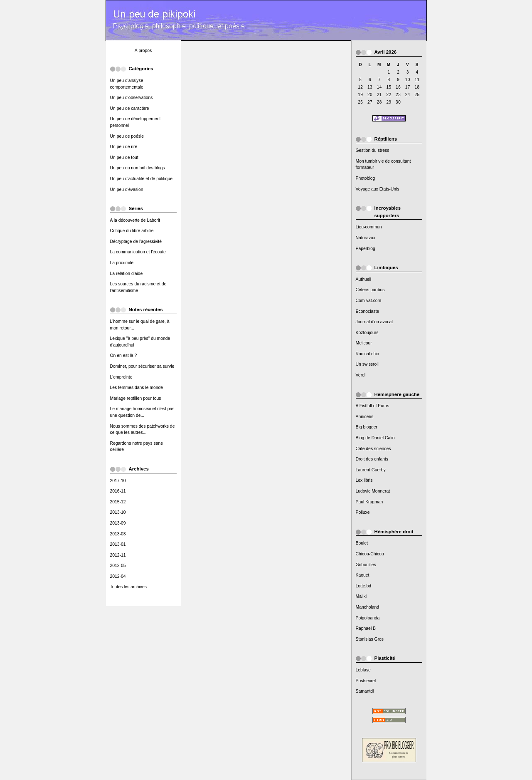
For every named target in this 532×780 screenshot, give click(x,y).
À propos (143, 51)
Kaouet (363, 575)
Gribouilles (366, 565)
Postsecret (366, 681)
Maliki (361, 596)
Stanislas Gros (370, 639)
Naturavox (366, 238)
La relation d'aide (127, 274)
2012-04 (118, 576)
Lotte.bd (364, 586)
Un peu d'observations (132, 98)
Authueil (364, 279)
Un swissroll (367, 364)
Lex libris (364, 480)
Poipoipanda (368, 618)
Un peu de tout (124, 157)
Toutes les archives (128, 587)
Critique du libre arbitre (132, 231)
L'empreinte (121, 377)
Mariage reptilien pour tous (136, 398)
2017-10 (118, 481)
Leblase (363, 670)
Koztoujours (367, 333)
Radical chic (367, 354)
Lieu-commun (369, 227)
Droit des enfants (372, 459)
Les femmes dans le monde (137, 388)
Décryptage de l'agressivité (136, 241)
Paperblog (366, 249)
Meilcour (364, 343)
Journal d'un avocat (374, 322)
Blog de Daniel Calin (375, 438)
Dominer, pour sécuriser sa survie (142, 366)
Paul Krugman (369, 502)
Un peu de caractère (130, 108)
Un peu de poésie (127, 136)
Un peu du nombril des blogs (138, 168)
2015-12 (118, 502)
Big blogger (367, 427)
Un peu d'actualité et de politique (141, 179)
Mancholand (368, 607)
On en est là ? (124, 355)
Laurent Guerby (371, 470)
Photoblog (366, 178)
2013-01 (118, 544)
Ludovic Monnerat (373, 491)
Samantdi (365, 691)
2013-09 (118, 523)
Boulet (362, 543)
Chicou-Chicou (370, 554)
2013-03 (118, 534)
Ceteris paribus (370, 290)
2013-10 (118, 512)
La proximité (122, 263)
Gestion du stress (373, 150)
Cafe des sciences (373, 449)
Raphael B (366, 628)
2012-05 (118, 566)
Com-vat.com (369, 301)
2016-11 (118, 491)
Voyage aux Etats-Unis (378, 189)
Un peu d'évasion (127, 189)
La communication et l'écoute (138, 252)
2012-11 (118, 555)
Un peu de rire (124, 147)
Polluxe (363, 512)
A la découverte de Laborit (135, 220)
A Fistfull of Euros (373, 406)
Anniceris (365, 417)
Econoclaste (368, 311)
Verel (361, 375)
